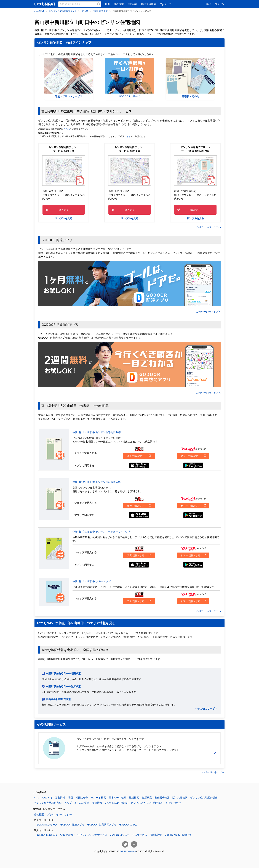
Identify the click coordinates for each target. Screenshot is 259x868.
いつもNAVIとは (43, 797)
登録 (208, 4)
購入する (64, 210)
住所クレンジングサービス (92, 835)
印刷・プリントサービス (69, 78)
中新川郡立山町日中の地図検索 (63, 673)
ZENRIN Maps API (47, 835)
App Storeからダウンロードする (139, 465)
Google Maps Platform (178, 835)
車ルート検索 (98, 797)
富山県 (85, 11)
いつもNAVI (38, 11)
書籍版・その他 (190, 78)
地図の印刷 (82, 797)
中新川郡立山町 (100, 11)
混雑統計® (156, 835)
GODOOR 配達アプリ (72, 825)
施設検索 (119, 4)
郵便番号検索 (149, 4)
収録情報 (97, 803)
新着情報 (60, 797)
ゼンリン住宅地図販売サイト (63, 11)
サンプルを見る (64, 218)
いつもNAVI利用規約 (116, 803)
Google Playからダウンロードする (193, 465)
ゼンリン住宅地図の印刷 (48, 803)
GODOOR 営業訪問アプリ (102, 825)
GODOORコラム (129, 825)
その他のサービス (207, 708)
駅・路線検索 (180, 797)
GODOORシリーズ (129, 78)
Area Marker (67, 835)
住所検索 (132, 4)
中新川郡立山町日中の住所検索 (63, 686)
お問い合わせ (173, 803)
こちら (67, 129)
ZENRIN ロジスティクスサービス (129, 835)
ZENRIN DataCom (127, 851)
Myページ (165, 4)
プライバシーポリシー (59, 814)
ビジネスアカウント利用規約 (147, 803)
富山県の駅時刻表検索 (58, 699)
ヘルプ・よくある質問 (77, 803)
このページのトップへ (208, 227)
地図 (108, 4)
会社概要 (39, 814)
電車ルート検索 (118, 797)
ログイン (220, 4)
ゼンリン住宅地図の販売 (204, 797)
